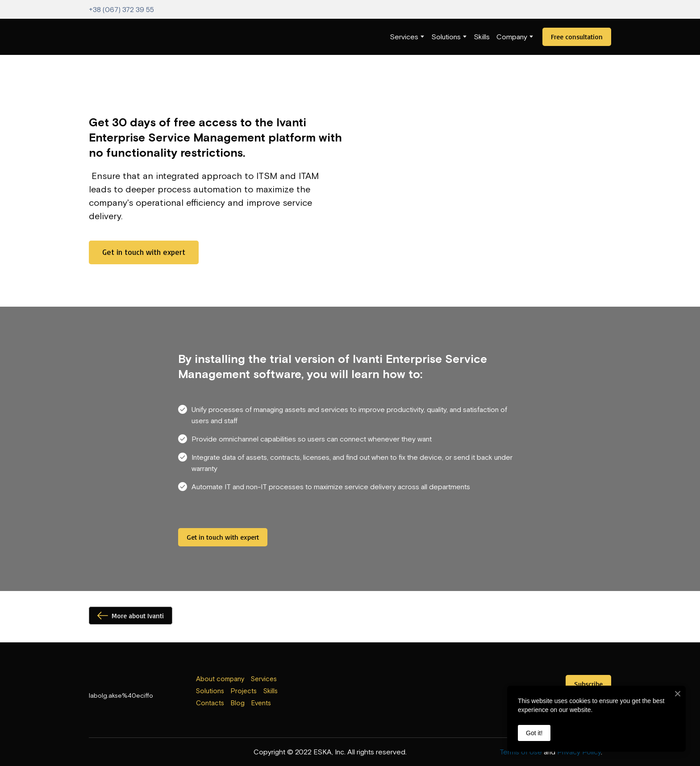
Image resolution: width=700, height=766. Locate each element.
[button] (577, 37)
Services (404, 37)
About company (220, 679)
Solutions (446, 37)
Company (512, 37)
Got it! (534, 733)
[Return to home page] (107, 37)
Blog (238, 703)
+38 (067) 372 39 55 (121, 9)
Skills (482, 37)
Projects (244, 691)
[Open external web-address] (350, 692)
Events (261, 703)
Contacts (210, 703)
